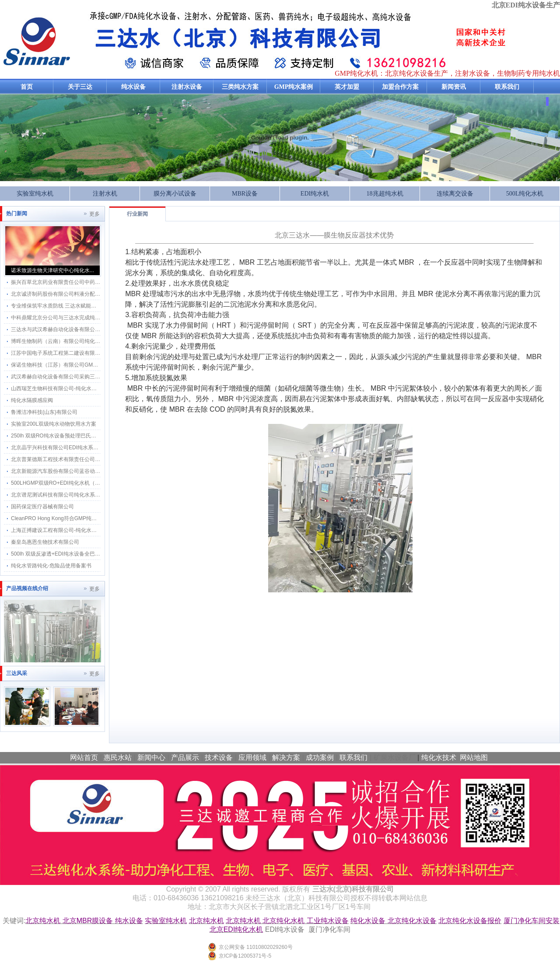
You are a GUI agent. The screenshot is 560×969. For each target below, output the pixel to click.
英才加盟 (347, 87)
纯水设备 (133, 87)
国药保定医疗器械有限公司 (42, 507)
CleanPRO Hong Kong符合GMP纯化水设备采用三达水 (75, 518)
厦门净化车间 (329, 929)
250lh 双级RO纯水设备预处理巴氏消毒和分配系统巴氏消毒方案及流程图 (96, 436)
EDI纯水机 (315, 194)
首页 (27, 87)
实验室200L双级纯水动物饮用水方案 (54, 424)
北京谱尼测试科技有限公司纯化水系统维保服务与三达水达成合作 (87, 495)
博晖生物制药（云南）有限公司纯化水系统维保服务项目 (77, 341)
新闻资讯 (454, 87)
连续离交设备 (455, 194)
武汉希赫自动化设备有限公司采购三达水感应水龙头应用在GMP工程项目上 (98, 377)
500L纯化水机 (525, 194)
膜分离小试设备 (175, 194)
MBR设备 (245, 194)
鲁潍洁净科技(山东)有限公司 (44, 412)
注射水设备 (187, 87)
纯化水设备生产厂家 (88, 41)
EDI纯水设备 (285, 929)
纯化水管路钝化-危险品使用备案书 (51, 566)
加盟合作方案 (400, 87)
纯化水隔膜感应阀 (32, 400)
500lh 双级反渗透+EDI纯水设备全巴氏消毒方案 (66, 554)
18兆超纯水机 (385, 194)
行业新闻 (137, 214)
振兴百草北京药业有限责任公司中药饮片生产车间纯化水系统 (82, 282)
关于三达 (80, 87)
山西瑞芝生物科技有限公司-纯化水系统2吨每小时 (68, 388)
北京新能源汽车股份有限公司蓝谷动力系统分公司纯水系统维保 (84, 471)
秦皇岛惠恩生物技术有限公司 (45, 542)
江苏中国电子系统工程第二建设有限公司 (58, 353)
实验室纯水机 (35, 194)
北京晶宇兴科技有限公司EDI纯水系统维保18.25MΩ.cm (75, 448)
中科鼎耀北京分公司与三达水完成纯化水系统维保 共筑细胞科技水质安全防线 (101, 318)
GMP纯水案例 (294, 87)
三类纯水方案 (240, 87)
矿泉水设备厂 (395, 757)
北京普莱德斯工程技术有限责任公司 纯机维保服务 (69, 459)
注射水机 (105, 194)
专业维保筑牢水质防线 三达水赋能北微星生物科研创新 (75, 306)
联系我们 (507, 87)
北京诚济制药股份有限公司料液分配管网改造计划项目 (74, 294)
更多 (94, 214)
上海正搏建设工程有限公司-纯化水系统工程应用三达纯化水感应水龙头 (93, 530)
